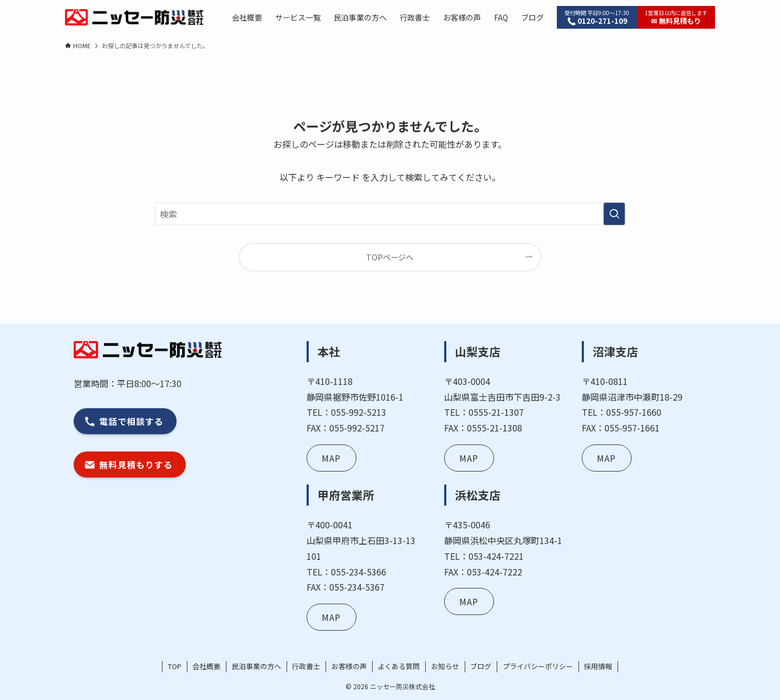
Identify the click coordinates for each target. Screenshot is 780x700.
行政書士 (306, 666)
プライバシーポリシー (538, 666)
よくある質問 (399, 666)
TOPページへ (390, 257)
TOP (175, 666)
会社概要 (206, 666)
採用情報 (598, 666)
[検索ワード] (390, 214)
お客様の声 (349, 666)
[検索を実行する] (614, 214)
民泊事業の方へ (256, 666)
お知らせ (445, 666)
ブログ (481, 666)
